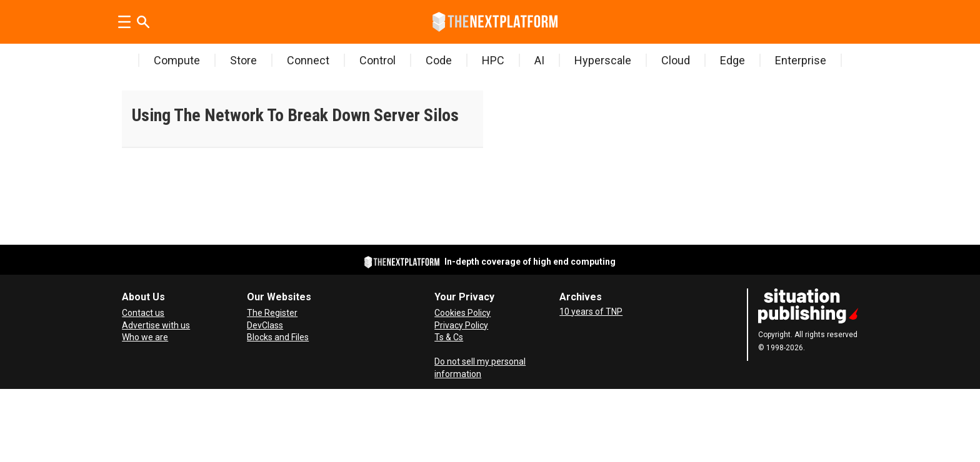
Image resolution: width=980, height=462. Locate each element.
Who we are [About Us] (145, 337)
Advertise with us (156, 325)
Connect (308, 60)
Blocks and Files (278, 337)
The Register (272, 313)
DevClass (265, 325)
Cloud (676, 60)
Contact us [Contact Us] (143, 313)
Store (243, 60)
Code (439, 60)
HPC (493, 60)
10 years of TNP (591, 312)
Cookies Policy (462, 313)
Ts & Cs (449, 337)
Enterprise (801, 60)
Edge (732, 60)
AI (539, 60)
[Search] (143, 22)
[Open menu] (124, 22)
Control (377, 60)
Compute (177, 60)
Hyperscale (603, 60)
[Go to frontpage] (495, 22)
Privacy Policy (461, 325)
